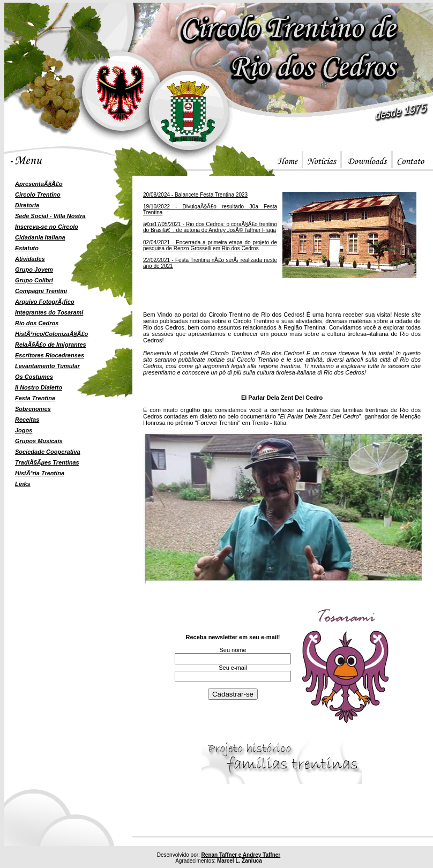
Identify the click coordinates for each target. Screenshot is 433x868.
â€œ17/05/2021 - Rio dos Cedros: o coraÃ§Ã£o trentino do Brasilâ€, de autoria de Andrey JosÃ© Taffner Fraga (210, 227)
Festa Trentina (35, 398)
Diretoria (27, 205)
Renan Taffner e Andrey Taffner (241, 855)
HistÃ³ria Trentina (40, 473)
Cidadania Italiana (40, 237)
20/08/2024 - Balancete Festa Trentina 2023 (195, 195)
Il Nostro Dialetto (39, 387)
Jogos (24, 430)
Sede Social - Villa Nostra (50, 216)
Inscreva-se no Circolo (47, 227)
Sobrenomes (33, 409)
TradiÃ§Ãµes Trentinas (47, 462)
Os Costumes (34, 377)
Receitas (27, 420)
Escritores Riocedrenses (50, 355)
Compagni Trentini (41, 291)
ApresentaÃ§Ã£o (39, 184)
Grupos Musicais (39, 441)
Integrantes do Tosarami (49, 312)
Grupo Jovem (34, 270)
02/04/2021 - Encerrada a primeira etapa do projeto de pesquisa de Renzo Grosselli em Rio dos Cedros (210, 245)
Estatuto (27, 248)
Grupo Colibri (34, 280)
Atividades (30, 259)
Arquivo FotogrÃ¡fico (45, 302)
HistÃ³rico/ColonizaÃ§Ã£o (51, 334)
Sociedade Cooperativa (48, 452)
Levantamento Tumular (47, 366)
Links (23, 484)
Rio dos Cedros (37, 323)
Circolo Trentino (38, 194)
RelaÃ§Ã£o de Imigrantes (51, 345)
